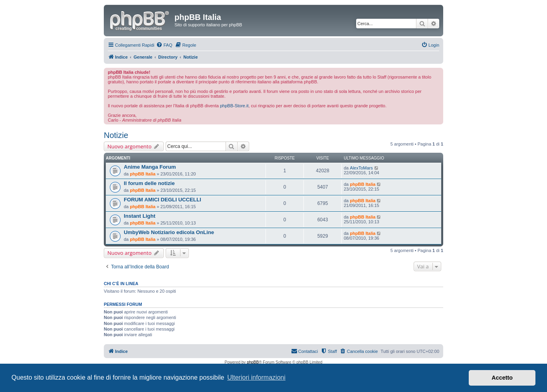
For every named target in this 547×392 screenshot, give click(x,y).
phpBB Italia (143, 174)
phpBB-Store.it (234, 106)
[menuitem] (164, 45)
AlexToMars (361, 168)
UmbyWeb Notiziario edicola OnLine (169, 232)
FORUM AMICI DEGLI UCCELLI (163, 200)
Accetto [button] (502, 378)
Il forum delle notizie (149, 183)
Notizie (116, 135)
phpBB (253, 362)
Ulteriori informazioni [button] (256, 377)
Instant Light (140, 216)
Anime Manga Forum (150, 167)
